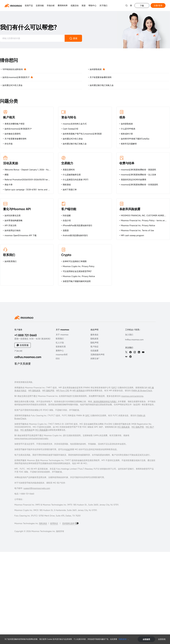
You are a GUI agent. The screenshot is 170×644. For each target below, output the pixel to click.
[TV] (126, 357)
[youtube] (143, 352)
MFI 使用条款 (78, 391)
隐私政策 (94, 339)
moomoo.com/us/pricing (132, 396)
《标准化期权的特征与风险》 (105, 402)
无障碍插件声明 (97, 355)
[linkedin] (139, 352)
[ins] (135, 352)
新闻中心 (60, 351)
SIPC (114, 388)
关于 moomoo (62, 335)
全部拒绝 (162, 639)
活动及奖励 (11, 163)
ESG (58, 359)
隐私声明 (94, 343)
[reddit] (130, 357)
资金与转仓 (69, 117)
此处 (68, 449)
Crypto (66, 255)
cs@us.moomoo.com (28, 357)
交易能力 (67, 163)
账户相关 (9, 117)
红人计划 (60, 343)
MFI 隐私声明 (48, 391)
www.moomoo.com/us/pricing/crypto (31, 438)
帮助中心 (92, 5)
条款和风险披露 (130, 209)
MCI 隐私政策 (124, 427)
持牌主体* (95, 359)
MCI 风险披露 (41, 430)
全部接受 (146, 639)
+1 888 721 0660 (26, 335)
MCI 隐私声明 (138, 427)
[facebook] (130, 352)
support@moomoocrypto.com (37, 488)
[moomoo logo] (13, 6)
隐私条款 (43, 523)
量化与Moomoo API (17, 209)
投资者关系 (61, 347)
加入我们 (129, 335)
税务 (122, 117)
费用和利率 (63, 5)
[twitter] (126, 352)
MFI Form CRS (63, 391)
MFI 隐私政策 (34, 391)
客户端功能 (69, 209)
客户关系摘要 (23, 364)
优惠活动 (75, 5)
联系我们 (9, 255)
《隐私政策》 (123, 639)
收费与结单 (127, 163)
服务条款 (94, 335)
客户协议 (94, 347)
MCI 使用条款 (26, 430)
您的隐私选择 (69, 523)
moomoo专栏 (62, 355)
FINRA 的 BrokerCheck (142, 391)
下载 (142, 6)
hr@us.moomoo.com (134, 340)
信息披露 (94, 351)
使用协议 (54, 523)
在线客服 (24, 345)
